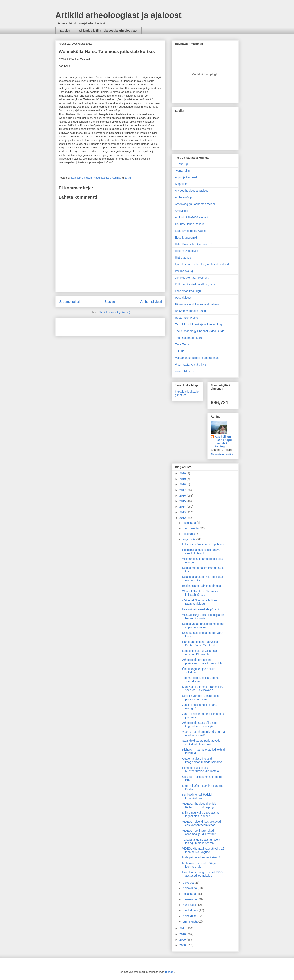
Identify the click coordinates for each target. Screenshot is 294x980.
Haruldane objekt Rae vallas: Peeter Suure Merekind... (200, 644)
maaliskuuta (191, 910)
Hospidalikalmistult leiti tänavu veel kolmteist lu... (201, 552)
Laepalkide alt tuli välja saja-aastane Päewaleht (200, 652)
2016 (183, 496)
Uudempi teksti (69, 302)
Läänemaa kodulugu (188, 291)
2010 (183, 934)
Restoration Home (187, 318)
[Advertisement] (82, 326)
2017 (183, 490)
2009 (183, 940)
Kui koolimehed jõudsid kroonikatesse (197, 796)
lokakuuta (189, 534)
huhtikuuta (190, 905)
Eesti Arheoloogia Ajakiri (190, 231)
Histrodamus (183, 257)
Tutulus (180, 351)
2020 (183, 473)
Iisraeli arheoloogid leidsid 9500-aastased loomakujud (203, 874)
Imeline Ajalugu (185, 271)
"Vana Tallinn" (184, 171)
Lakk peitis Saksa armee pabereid (204, 544)
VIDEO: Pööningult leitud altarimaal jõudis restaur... (200, 832)
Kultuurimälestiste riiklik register (195, 284)
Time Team (182, 344)
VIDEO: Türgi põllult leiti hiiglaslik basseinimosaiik (203, 617)
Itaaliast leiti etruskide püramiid (202, 609)
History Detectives (187, 251)
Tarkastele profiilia (222, 454)
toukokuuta (190, 899)
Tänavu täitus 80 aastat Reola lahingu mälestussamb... (201, 841)
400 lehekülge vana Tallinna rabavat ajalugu (200, 602)
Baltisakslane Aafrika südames (202, 586)
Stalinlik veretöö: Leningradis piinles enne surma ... (200, 698)
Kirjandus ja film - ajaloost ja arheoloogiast (108, 31)
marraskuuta (191, 528)
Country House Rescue (190, 224)
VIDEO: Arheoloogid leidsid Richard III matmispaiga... (200, 805)
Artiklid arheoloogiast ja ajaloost (118, 15)
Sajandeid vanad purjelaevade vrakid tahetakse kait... (201, 742)
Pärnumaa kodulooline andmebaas (197, 304)
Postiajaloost (183, 298)
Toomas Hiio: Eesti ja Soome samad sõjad (200, 680)
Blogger (170, 972)
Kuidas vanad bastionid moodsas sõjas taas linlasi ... (203, 626)
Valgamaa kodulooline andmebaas (197, 358)
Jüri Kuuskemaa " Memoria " (193, 278)
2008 (183, 945)
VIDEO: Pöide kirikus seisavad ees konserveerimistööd (202, 823)
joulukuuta (190, 523)
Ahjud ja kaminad (186, 177)
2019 (183, 479)
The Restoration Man (188, 338)
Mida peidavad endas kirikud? (201, 857)
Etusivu (65, 31)
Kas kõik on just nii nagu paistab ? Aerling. (96, 178)
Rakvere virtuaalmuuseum (192, 311)
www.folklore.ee (185, 371)
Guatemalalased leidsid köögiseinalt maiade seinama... (203, 760)
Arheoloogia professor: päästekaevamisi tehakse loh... (203, 661)
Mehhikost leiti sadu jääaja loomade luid (199, 865)
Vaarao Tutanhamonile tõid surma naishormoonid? (203, 733)
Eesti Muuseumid (186, 238)
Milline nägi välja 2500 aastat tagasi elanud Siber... (200, 814)
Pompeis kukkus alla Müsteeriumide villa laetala (200, 770)
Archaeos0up (183, 197)
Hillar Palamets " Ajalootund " (193, 244)
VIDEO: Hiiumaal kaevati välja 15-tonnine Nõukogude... (204, 850)
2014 (183, 507)
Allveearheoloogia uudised (192, 191)
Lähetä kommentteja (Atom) (114, 312)
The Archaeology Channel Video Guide (200, 331)
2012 (183, 518)
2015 (183, 501)
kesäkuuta (190, 894)
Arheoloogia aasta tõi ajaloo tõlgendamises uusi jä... (200, 724)
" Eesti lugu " (183, 164)
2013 (183, 512)
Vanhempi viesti (151, 302)
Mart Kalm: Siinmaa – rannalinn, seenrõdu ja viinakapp (202, 689)
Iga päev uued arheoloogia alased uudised (202, 264)
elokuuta (189, 883)
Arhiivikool (182, 211)
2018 (183, 484)
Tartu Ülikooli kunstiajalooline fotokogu (199, 324)
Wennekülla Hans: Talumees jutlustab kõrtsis (200, 593)
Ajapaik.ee (182, 184)
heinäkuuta (190, 888)
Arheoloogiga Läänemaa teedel (195, 204)
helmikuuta (190, 916)
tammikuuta (190, 921)
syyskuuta (189, 539)
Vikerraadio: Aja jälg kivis (191, 365)
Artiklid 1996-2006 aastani (192, 217)
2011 (183, 928)
